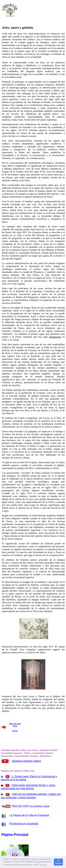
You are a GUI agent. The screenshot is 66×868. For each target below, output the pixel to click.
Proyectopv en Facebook (24, 823)
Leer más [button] (43, 865)
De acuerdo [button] (58, 862)
